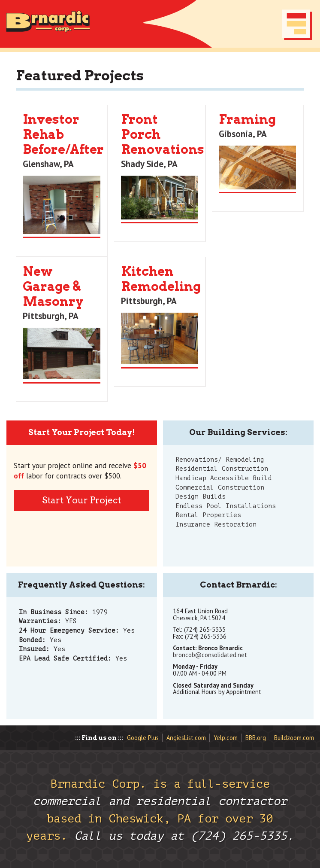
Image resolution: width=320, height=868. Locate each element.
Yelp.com (226, 738)
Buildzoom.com (294, 738)
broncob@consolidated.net (210, 655)
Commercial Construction (220, 487)
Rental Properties (208, 515)
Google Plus (143, 738)
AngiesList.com (186, 738)
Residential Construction (222, 469)
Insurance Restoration (216, 524)
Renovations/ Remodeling (220, 460)
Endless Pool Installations (226, 506)
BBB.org (256, 738)
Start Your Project (82, 500)
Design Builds (201, 496)
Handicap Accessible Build (224, 478)
